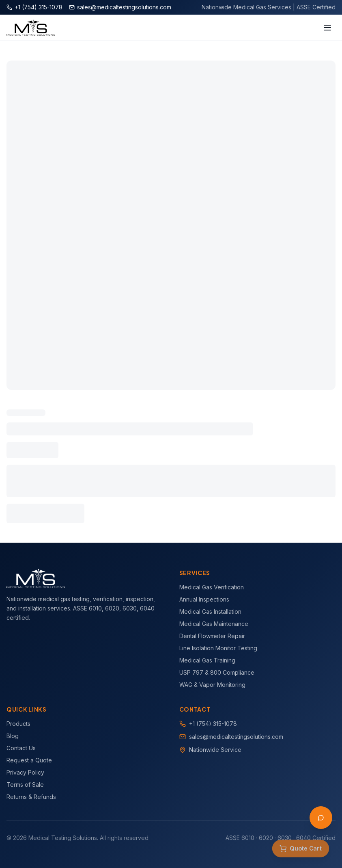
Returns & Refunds (31, 797)
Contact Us (21, 748)
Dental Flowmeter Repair (212, 636)
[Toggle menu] (327, 28)
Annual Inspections (204, 599)
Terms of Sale (25, 785)
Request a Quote (29, 760)
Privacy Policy (25, 772)
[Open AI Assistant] (321, 818)
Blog (13, 736)
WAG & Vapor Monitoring (212, 685)
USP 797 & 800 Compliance (217, 672)
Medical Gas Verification (212, 587)
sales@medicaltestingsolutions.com (236, 737)
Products (18, 724)
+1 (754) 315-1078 (213, 724)
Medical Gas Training (207, 660)
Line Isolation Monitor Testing (218, 648)
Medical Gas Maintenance (214, 624)
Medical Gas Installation (210, 611)
